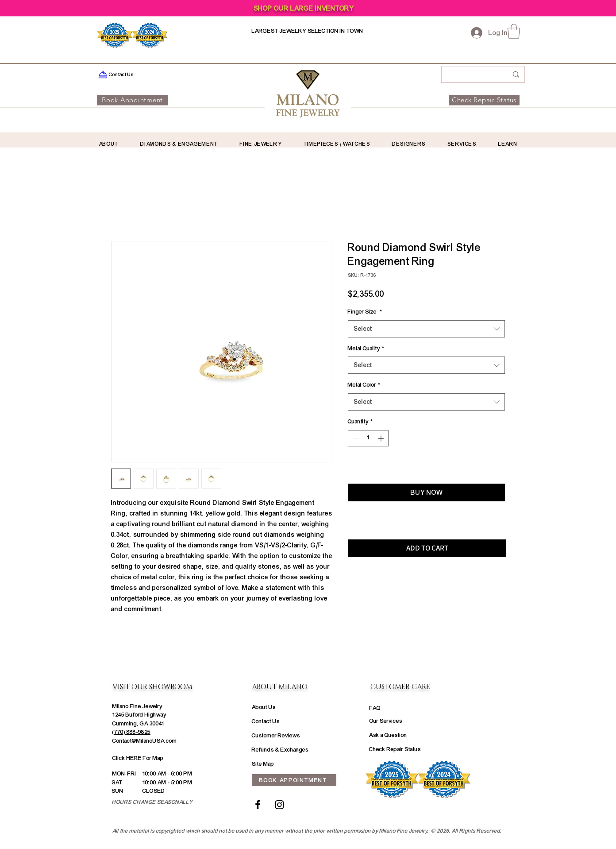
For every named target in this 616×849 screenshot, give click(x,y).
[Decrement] (355, 438)
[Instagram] (279, 804)
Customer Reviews (276, 736)
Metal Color (364, 385)
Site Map (263, 764)
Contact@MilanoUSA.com (145, 741)
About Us (264, 707)
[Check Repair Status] (484, 100)
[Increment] (382, 438)
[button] (514, 31)
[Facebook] (258, 804)
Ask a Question (388, 735)
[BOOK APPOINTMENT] (294, 780)
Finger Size (365, 312)
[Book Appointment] (132, 100)
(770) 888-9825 (131, 732)
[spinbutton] (368, 438)
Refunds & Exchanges (280, 750)
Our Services (386, 721)
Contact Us (266, 721)
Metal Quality (366, 349)
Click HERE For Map (138, 758)
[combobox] (426, 329)
